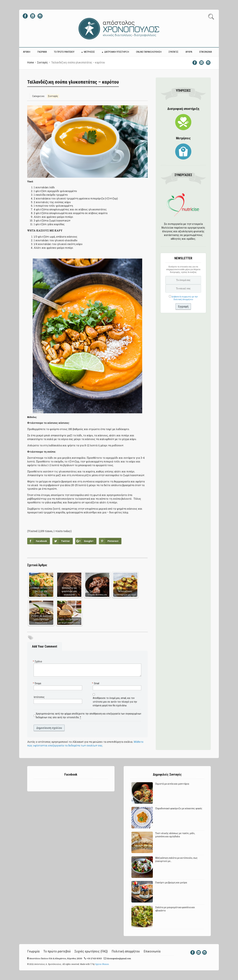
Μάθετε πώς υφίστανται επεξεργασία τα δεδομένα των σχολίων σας (85, 744)
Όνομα (37, 684)
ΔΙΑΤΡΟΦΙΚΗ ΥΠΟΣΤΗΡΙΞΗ (117, 52)
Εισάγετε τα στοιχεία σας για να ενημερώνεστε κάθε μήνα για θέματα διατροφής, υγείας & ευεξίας (183, 269)
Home (31, 62)
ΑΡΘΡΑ (189, 52)
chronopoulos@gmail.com (119, 958)
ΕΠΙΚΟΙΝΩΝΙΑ (206, 52)
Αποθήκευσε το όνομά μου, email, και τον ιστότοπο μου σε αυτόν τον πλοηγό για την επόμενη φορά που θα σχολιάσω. (115, 702)
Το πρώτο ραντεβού (57, 951)
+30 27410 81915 (94, 958)
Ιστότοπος (39, 697)
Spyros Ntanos (102, 964)
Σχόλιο (38, 662)
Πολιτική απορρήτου (126, 951)
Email (96, 684)
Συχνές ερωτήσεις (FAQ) (91, 951)
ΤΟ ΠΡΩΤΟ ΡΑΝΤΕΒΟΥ (64, 52)
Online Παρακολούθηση (149, 52)
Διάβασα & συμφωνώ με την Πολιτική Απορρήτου (185, 298)
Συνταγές (43, 62)
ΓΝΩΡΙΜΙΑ (42, 52)
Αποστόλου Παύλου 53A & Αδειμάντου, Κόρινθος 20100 (55, 958)
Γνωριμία (33, 951)
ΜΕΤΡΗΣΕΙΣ (89, 52)
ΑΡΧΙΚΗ (27, 52)
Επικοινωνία (152, 951)
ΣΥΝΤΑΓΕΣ (174, 52)
